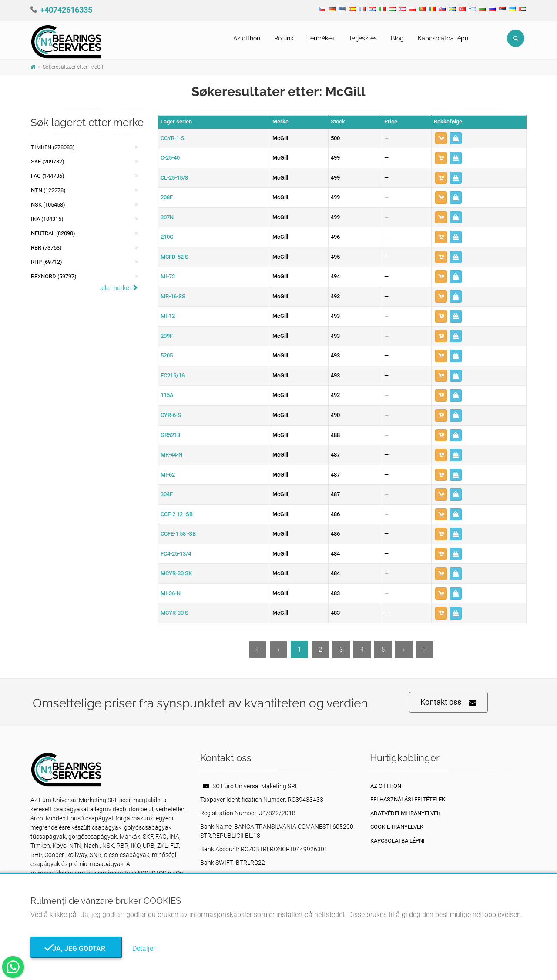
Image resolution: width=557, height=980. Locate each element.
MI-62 (168, 475)
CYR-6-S (171, 415)
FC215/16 (173, 375)
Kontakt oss (448, 702)
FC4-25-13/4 (176, 554)
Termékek (321, 38)
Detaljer (144, 948)
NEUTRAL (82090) (53, 233)
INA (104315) (47, 219)
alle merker (119, 288)
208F (167, 197)
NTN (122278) (48, 190)
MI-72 (168, 276)
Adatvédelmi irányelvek (405, 813)
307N (167, 217)
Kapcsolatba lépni (444, 38)
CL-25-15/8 (174, 178)
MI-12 (168, 316)
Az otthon (247, 38)
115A (167, 395)
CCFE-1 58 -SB (178, 534)
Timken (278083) (53, 147)
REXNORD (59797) (54, 276)
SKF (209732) (48, 162)
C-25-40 (170, 158)
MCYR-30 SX (176, 573)
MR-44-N (171, 455)
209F (167, 336)
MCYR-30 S (174, 613)
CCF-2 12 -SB (177, 514)
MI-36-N (171, 593)
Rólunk (284, 38)
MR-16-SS (173, 296)
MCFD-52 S (174, 257)
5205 (167, 355)
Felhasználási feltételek (408, 799)
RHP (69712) (47, 262)
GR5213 (170, 435)
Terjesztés (363, 38)
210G (167, 237)
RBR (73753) (46, 248)
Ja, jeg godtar (76, 948)
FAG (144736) (48, 176)
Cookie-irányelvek (397, 827)
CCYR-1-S (173, 138)
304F (167, 494)
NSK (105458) (48, 205)
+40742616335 (66, 10)
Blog (397, 38)
